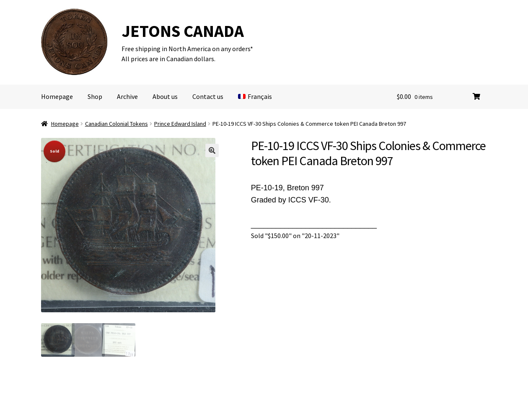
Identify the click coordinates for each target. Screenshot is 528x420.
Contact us (208, 96)
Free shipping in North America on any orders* (187, 49)
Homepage (57, 96)
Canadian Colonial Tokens (116, 124)
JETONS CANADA (183, 31)
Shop (95, 96)
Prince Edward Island (180, 124)
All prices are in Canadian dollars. (168, 59)
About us (165, 96)
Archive (127, 96)
